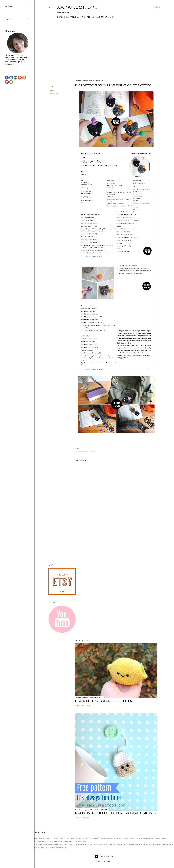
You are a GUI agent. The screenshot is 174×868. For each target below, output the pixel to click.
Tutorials (85, 17)
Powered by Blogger (104, 857)
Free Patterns (72, 17)
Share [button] (51, 81)
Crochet (52, 90)
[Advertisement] (116, 541)
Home (60, 17)
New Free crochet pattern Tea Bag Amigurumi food (115, 813)
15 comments (85, 705)
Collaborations (100, 17)
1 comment (85, 818)
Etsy (112, 17)
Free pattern (54, 94)
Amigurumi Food (77, 7)
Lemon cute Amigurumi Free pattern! (104, 701)
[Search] (156, 7)
